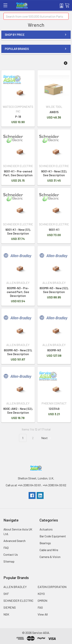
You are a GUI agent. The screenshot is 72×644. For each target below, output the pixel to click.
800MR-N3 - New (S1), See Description (18, 352)
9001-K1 (54, 229)
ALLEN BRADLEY (15, 587)
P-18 (18, 117)
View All (43, 614)
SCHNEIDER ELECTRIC (18, 601)
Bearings (45, 543)
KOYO (41, 594)
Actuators (46, 529)
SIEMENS (10, 607)
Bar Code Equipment (53, 536)
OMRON (42, 601)
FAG (40, 607)
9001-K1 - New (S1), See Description (18, 231)
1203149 (54, 409)
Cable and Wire (49, 550)
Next (47, 438)
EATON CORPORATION (52, 587)
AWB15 (54, 112)
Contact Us (11, 554)
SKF (6, 594)
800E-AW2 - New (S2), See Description (18, 411)
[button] (66, 63)
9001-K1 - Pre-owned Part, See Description (18, 173)
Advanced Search (14, 541)
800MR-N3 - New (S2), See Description (54, 290)
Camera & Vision (50, 557)
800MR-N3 (54, 350)
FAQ (6, 548)
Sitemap (9, 561)
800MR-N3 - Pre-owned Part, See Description (18, 292)
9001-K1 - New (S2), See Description (54, 173)
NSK (6, 614)
